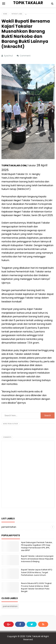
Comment (25, 56)
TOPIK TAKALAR (33, 636)
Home (5, 14)
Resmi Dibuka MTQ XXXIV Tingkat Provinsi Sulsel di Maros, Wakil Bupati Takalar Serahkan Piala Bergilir (36, 587)
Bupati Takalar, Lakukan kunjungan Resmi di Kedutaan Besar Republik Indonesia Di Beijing (37, 559)
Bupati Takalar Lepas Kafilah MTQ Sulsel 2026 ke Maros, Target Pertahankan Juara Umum (37, 572)
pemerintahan (9, 527)
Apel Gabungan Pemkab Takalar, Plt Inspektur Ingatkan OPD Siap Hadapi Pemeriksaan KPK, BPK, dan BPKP (37, 546)
